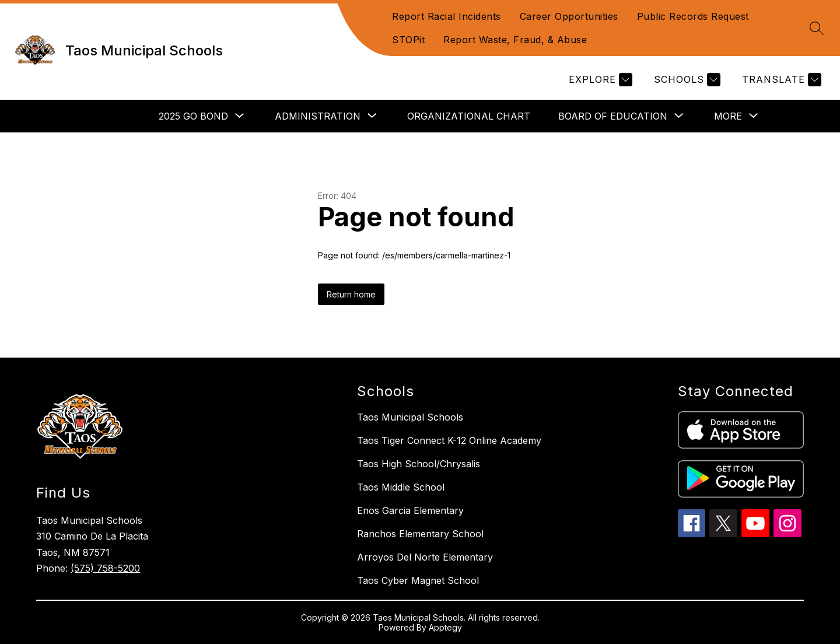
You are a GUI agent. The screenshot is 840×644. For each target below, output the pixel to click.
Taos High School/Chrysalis (419, 464)
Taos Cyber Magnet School (418, 580)
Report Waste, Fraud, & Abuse (515, 40)
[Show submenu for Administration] (318, 116)
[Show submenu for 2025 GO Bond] (193, 116)
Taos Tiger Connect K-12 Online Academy (449, 440)
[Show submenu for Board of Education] (613, 116)
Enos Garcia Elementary (410, 510)
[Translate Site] (780, 80)
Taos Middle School (401, 487)
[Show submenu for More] (728, 116)
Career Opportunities (569, 16)
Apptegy (445, 627)
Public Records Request (693, 16)
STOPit (408, 40)
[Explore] (599, 80)
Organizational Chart (469, 116)
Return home (351, 294)
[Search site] (817, 28)
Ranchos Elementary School (420, 534)
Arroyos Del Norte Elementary (425, 557)
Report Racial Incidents (447, 16)
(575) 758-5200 (105, 568)
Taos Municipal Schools (410, 417)
